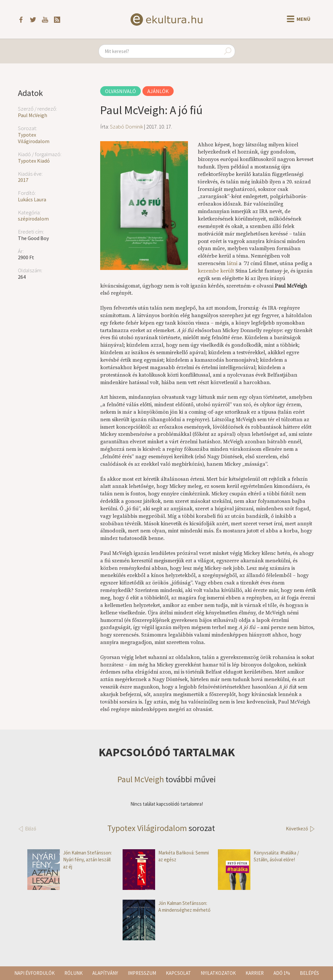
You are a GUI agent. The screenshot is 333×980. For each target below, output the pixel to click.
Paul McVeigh (33, 115)
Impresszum (142, 973)
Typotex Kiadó (34, 161)
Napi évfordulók (34, 973)
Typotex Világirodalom (34, 138)
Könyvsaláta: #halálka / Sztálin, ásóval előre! (258, 856)
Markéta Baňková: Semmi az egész (166, 856)
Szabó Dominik (127, 127)
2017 (23, 180)
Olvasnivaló (120, 91)
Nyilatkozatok (218, 973)
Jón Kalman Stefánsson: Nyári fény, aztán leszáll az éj (70, 860)
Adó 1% (282, 973)
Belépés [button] (309, 973)
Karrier (255, 973)
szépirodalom (33, 219)
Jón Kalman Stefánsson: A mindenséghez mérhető (166, 907)
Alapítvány (105, 973)
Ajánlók (158, 91)
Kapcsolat (178, 973)
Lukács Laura (32, 199)
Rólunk (73, 973)
